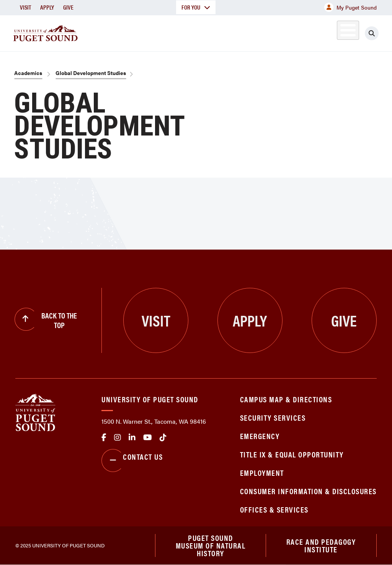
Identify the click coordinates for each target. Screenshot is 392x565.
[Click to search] (379, 33)
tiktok (163, 438)
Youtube (148, 438)
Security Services (273, 417)
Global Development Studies (91, 73)
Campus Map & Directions (286, 399)
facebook (104, 438)
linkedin (132, 438)
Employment (262, 473)
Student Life (252, 32)
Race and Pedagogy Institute (321, 545)
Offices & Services (274, 509)
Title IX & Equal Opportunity (292, 454)
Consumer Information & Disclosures (308, 491)
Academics (146, 32)
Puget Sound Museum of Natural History (211, 545)
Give (68, 7)
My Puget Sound (350, 7)
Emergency (260, 436)
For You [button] (196, 7)
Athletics (304, 32)
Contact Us (132, 460)
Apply (47, 7)
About (101, 32)
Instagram (118, 438)
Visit (25, 7)
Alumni (339, 32)
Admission (198, 32)
